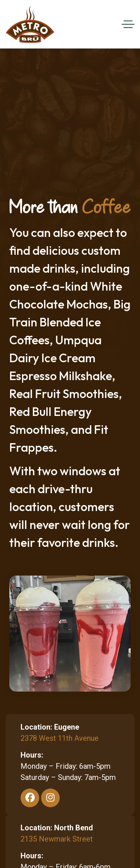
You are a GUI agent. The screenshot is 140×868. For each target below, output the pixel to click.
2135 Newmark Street (57, 839)
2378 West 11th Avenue (60, 738)
